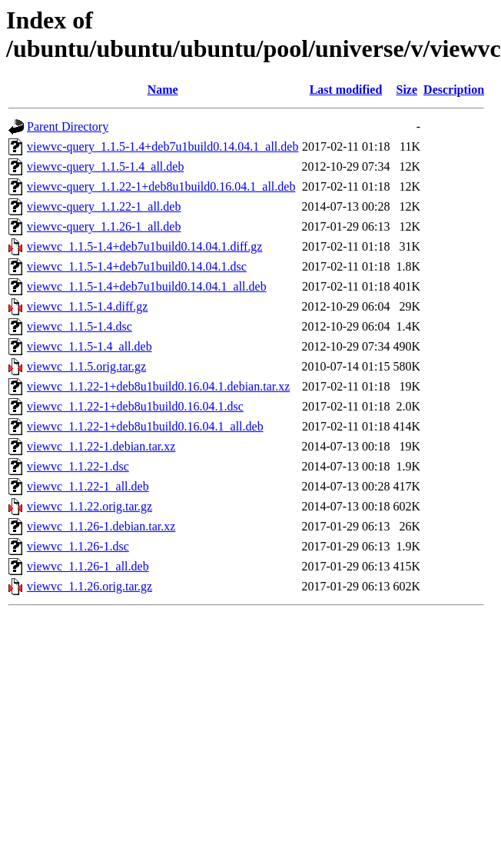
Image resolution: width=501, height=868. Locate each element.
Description (454, 90)
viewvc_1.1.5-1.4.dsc (80, 326)
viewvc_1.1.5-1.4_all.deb (90, 346)
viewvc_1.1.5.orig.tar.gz (86, 366)
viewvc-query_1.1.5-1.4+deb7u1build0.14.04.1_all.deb (163, 146)
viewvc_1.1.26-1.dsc (78, 546)
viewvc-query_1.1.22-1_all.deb (104, 206)
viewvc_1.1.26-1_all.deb (88, 566)
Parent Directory (68, 126)
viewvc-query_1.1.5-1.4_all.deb (105, 166)
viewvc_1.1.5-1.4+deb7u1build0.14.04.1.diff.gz (144, 246)
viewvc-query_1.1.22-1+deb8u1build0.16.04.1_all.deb (161, 186)
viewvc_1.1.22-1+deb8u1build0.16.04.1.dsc (135, 406)
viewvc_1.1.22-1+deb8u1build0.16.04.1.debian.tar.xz (158, 386)
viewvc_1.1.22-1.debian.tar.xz (101, 446)
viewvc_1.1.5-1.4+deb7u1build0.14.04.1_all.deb (147, 286)
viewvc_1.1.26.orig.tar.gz (90, 586)
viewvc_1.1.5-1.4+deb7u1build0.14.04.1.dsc (137, 266)
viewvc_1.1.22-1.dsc (78, 466)
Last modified (346, 90)
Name (163, 90)
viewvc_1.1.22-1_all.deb (88, 486)
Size (407, 90)
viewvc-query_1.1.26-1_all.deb (104, 226)
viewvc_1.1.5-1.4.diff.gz (87, 306)
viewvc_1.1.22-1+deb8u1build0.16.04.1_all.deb (145, 426)
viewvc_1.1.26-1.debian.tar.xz (101, 526)
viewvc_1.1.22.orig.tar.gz (90, 506)
